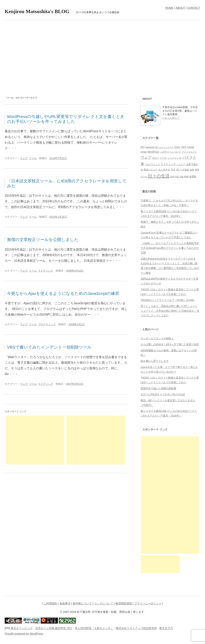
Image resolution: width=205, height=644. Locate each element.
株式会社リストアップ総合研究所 (136, 628)
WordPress (153, 152)
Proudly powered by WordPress (24, 634)
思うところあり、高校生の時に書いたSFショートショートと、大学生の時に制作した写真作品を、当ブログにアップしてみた (170, 311)
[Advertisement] (102, 55)
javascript (150, 147)
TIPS (184, 147)
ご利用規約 (50, 603)
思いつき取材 (183, 170)
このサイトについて (170, 152)
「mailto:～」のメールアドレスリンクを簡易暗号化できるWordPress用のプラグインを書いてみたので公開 (170, 248)
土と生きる (164, 170)
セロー (156, 158)
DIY (143, 147)
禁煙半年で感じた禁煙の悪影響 (158, 388)
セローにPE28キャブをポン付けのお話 (163, 394)
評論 (182, 177)
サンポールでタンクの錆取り (157, 338)
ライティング (46, 271)
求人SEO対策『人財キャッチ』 (94, 628)
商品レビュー (151, 170)
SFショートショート (164, 147)
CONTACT (194, 8)
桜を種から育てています (155, 361)
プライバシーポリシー (148, 603)
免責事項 (65, 603)
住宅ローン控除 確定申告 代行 (54, 628)
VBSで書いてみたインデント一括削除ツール (49, 347)
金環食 (193, 176)
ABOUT (180, 8)
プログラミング (47, 324)
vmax (144, 152)
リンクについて (104, 603)
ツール (33, 158)
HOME (169, 8)
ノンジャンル (174, 158)
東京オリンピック (22, 628)
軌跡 (186, 177)
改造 (192, 170)
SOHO (177, 147)
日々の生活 (159, 176)
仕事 (188, 164)
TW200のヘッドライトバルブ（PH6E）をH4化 (167, 300)
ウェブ (24, 158)
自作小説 (174, 177)
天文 (173, 170)
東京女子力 (166, 628)
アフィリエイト (189, 152)
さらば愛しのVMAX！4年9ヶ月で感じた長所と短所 (170, 344)
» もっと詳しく (171, 118)
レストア (181, 164)
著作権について (82, 603)
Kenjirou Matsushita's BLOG (37, 11)
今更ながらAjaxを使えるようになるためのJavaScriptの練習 (63, 293)
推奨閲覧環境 (124, 603)
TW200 (191, 147)
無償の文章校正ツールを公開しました (43, 240)
